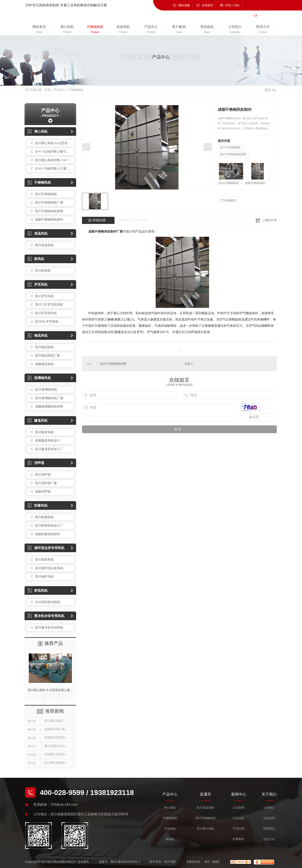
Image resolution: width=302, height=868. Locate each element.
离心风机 (38, 131)
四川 (207, 862)
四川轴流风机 (44, 347)
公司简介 (269, 808)
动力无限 (170, 862)
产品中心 (60, 90)
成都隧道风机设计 (48, 440)
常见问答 (239, 829)
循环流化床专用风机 (46, 548)
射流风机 (38, 590)
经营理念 (269, 829)
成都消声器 (43, 491)
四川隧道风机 (44, 432)
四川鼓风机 (43, 270)
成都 (215, 862)
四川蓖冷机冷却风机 (49, 627)
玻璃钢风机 (39, 378)
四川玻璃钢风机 (46, 389)
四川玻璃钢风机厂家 (49, 398)
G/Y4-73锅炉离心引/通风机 (53, 168)
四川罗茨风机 (44, 296)
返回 (270, 90)
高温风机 (38, 233)
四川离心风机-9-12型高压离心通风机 (53, 143)
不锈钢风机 (76, 90)
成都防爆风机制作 (48, 534)
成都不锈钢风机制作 (49, 219)
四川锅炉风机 (44, 576)
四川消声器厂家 (46, 483)
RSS (228, 5)
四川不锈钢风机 (46, 194)
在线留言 (208, 5)
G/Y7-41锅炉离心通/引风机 (53, 151)
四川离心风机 (206, 829)
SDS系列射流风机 (48, 602)
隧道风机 (38, 420)
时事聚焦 (239, 839)
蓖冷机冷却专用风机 (46, 616)
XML (237, 5)
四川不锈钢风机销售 (49, 211)
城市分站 (194, 862)
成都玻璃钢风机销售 (49, 406)
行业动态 (239, 818)
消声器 (36, 463)
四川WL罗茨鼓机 (47, 321)
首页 (47, 90)
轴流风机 (38, 335)
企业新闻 (239, 808)
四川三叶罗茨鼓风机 (49, 304)
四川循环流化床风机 (49, 568)
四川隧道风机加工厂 (49, 449)
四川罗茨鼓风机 (46, 313)
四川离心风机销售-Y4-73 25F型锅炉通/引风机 (53, 160)
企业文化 (269, 839)
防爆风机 (38, 505)
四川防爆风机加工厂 (49, 525)
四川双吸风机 (44, 559)
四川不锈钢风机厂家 (49, 202)
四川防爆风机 (44, 517)
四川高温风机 (44, 245)
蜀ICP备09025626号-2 (125, 862)
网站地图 (184, 5)
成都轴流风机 (44, 364)
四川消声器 (43, 474)
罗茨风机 (38, 284)
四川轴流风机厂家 (48, 355)
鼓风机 (36, 259)
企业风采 (269, 818)
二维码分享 (269, 220)
